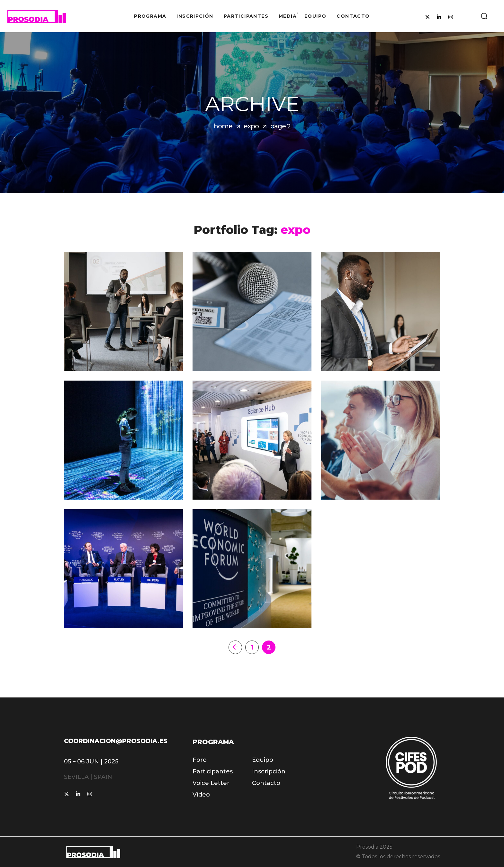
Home (223, 126)
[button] (484, 16)
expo (251, 126)
